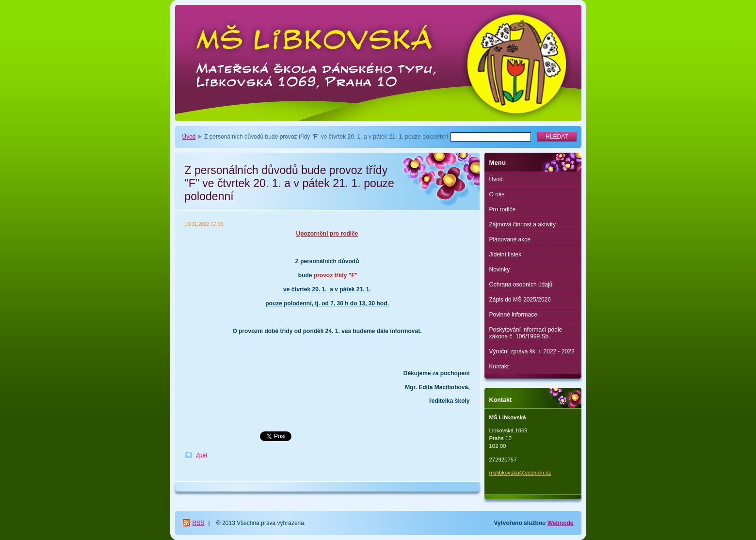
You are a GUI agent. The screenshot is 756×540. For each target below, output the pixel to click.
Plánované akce (510, 239)
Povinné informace (513, 315)
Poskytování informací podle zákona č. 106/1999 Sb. (526, 333)
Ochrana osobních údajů (521, 285)
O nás (497, 194)
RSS (199, 523)
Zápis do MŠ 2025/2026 (520, 300)
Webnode (561, 523)
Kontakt (499, 366)
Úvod (189, 137)
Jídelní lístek (506, 254)
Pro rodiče (503, 209)
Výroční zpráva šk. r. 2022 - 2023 (532, 351)
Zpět (202, 455)
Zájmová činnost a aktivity (523, 224)
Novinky (500, 270)
